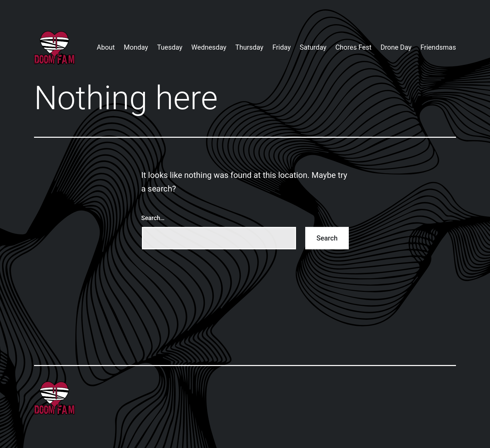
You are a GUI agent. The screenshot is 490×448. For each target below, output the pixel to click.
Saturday (313, 47)
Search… (153, 218)
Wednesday (209, 47)
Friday (281, 47)
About (106, 47)
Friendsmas (438, 47)
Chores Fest (354, 47)
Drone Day (396, 47)
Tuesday (170, 47)
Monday (136, 47)
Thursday (250, 47)
